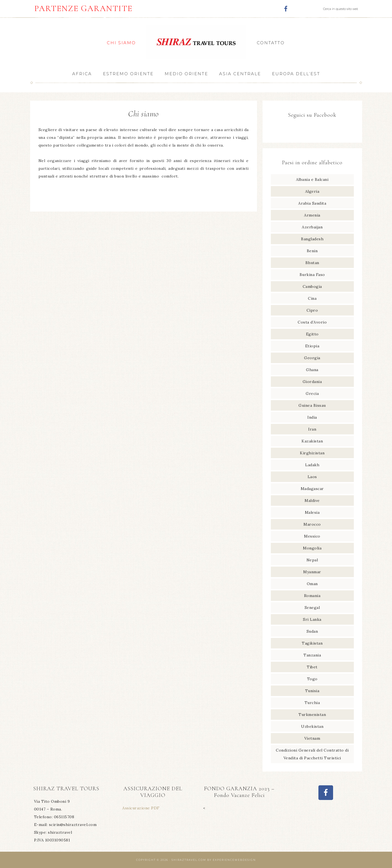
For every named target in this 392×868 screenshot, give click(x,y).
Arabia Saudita (312, 203)
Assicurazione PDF (141, 808)
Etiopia (312, 346)
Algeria (312, 191)
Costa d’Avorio (312, 322)
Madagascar (312, 489)
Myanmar (312, 572)
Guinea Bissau (312, 405)
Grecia (312, 393)
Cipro (312, 310)
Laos (312, 477)
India (312, 417)
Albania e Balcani (312, 179)
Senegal (312, 608)
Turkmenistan (312, 715)
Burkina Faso (312, 275)
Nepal (312, 560)
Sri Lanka (312, 619)
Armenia (312, 215)
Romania (312, 596)
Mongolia (312, 548)
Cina (312, 298)
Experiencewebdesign (234, 860)
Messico (312, 536)
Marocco (312, 524)
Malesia (312, 512)
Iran (312, 429)
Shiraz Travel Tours (196, 42)
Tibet (312, 667)
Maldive (312, 501)
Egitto (312, 334)
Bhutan (312, 263)
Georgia (312, 358)
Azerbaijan (312, 227)
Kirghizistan (312, 453)
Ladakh (312, 465)
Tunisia (312, 691)
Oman (312, 584)
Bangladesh (312, 239)
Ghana (312, 370)
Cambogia (312, 286)
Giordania (312, 382)
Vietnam (312, 738)
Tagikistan (312, 643)
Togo (312, 679)
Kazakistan (312, 441)
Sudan (312, 631)
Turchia (312, 703)
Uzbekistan (312, 726)
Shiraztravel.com (189, 860)
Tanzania (312, 655)
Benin (312, 251)
